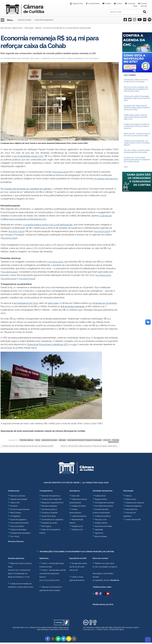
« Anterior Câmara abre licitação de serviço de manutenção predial (27, 446)
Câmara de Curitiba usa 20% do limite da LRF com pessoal (136, 81)
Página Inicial (17, 28)
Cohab (38, 440)
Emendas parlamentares (114, 441)
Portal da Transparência (44, 20)
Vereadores (75, 491)
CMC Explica (46, 526)
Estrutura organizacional (19, 509)
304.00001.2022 (103, 275)
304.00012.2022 (60, 172)
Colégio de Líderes (79, 506)
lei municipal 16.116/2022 (26, 303)
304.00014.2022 (102, 231)
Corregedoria (14, 516)
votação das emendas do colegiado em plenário (28, 189)
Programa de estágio (18, 530)
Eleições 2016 (77, 526)
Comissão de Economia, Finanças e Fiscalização (84, 440)
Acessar (144, 3)
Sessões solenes (101, 523)
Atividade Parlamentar (103, 491)
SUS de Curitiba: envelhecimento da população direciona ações (137, 151)
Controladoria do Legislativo (52, 520)
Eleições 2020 (77, 530)
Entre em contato (25, 20)
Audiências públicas (103, 516)
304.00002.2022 (9, 279)
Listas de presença (79, 516)
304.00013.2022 (16, 231)
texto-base (53, 303)
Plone (66, 629)
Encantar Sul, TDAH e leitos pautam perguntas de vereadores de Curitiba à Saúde (137, 160)
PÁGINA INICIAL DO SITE (103, 604)
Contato (108, 3)
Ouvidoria (13, 506)
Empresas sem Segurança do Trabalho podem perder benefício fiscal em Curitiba (137, 108)
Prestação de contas (48, 523)
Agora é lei (99, 533)
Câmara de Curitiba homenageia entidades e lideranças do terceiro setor (137, 98)
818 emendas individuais (73, 306)
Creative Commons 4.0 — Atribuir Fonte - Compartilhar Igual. (111, 628)
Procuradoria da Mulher (18, 523)
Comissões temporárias (104, 506)
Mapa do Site (78, 3)
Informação (29, 28)
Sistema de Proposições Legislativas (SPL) (48, 344)
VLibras (119, 3)
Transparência (46, 491)
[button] (48, 639)
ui (76, 344)
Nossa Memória (131, 509)
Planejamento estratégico (21, 533)
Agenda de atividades (18, 499)
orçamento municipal (49, 440)
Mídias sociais (131, 499)
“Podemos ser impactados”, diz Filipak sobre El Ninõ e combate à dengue (137, 143)
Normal (144, 6)
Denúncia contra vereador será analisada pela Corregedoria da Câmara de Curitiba (136, 89)
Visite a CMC (14, 503)
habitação (62, 440)
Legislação (99, 530)
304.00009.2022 (9, 272)
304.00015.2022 (9, 238)
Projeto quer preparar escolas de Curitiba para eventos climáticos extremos (137, 126)
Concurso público (16, 526)
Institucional (14, 491)
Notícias (38, 28)
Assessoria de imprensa (134, 503)
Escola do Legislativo (17, 520)
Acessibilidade (94, 3)
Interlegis (45, 629)
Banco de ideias (101, 536)
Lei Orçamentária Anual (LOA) (28, 156)
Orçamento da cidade (102, 526)
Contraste (131, 3)
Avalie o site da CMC (133, 520)
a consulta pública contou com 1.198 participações (48, 225)
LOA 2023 (107, 440)
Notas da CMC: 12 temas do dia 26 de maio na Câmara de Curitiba (137, 135)
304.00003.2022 (27, 279)
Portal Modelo (53, 627)
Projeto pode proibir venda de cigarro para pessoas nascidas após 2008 (136, 117)
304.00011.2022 (56, 262)
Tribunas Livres (101, 520)
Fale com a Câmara (17, 496)
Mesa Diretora (15, 513)
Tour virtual (15, 536)
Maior (135, 6)
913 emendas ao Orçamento (103, 303)
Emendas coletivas (27, 440)
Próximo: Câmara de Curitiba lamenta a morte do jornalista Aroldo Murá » (89, 446)
